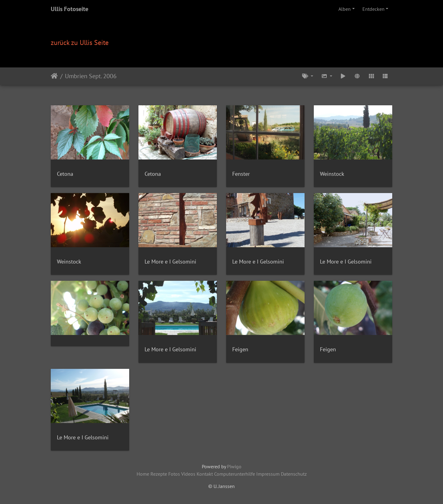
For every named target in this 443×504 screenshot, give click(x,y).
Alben (345, 9)
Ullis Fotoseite (70, 9)
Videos (188, 474)
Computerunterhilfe (235, 474)
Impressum (268, 474)
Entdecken (373, 9)
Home (143, 474)
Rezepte (159, 474)
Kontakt (205, 474)
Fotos (174, 474)
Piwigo (234, 466)
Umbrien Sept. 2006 (91, 76)
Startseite (54, 76)
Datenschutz (294, 474)
